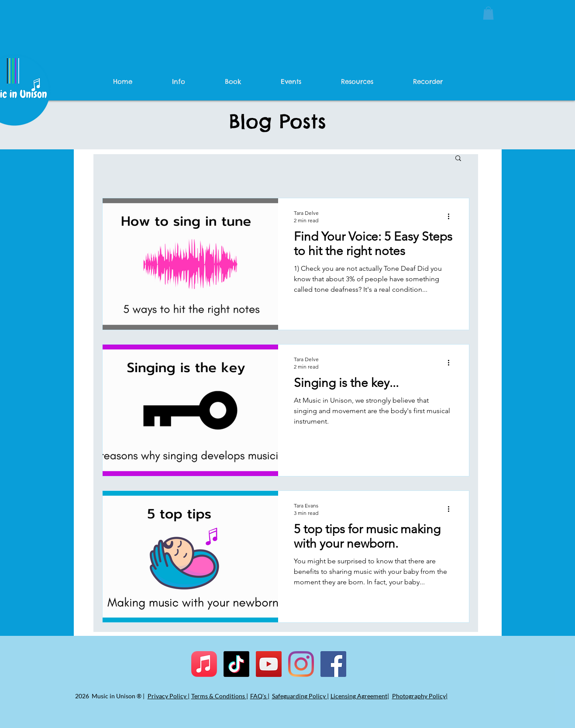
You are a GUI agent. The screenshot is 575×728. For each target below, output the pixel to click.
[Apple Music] (204, 664)
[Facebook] (333, 664)
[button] (488, 13)
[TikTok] (236, 664)
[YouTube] (269, 664)
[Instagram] (301, 664)
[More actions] (452, 216)
